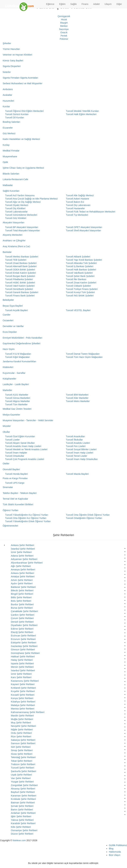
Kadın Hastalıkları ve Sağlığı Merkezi (21, 139)
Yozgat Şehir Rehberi (22, 782)
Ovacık (64, 32)
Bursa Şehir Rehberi (22, 608)
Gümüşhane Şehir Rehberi (25, 653)
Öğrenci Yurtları (11, 510)
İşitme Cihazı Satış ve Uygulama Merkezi (23, 168)
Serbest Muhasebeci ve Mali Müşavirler (23, 83)
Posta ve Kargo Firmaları (15, 478)
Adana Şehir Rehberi (22, 556)
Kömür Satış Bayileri (13, 61)
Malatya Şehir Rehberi (23, 705)
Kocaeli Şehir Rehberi (23, 695)
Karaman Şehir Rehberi (24, 796)
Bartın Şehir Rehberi (22, 809)
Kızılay (6, 145)
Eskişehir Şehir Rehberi (24, 642)
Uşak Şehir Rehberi (21, 775)
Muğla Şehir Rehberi (22, 719)
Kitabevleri (8, 367)
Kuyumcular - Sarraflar (14, 373)
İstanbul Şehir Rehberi (23, 549)
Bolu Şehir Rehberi (21, 601)
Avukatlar (7, 95)
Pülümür (64, 39)
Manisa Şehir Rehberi (23, 709)
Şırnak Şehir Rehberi (22, 806)
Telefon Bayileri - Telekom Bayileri (20, 493)
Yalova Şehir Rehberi (22, 820)
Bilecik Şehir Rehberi (22, 590)
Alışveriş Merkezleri (13, 235)
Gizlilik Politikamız (118, 845)
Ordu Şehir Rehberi (21, 733)
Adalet (97, 4)
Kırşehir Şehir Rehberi (23, 691)
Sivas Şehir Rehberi (22, 754)
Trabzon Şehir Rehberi (23, 764)
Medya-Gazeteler (11, 415)
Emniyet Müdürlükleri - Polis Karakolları (23, 338)
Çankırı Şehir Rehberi (23, 615)
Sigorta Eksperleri (12, 66)
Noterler (7, 72)
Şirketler (7, 43)
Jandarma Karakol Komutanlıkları (20, 361)
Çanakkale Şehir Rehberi (24, 611)
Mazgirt (64, 23)
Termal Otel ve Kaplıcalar (15, 499)
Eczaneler (8, 128)
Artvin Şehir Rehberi (22, 580)
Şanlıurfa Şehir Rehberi (24, 771)
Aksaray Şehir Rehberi (23, 789)
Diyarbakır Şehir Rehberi (24, 625)
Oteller (6, 464)
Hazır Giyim (9, 349)
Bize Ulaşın (115, 855)
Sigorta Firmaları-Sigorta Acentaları (21, 78)
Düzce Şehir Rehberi (22, 834)
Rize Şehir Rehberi (21, 736)
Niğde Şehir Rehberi (22, 729)
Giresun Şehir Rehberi (23, 649)
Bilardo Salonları (11, 174)
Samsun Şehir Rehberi (23, 743)
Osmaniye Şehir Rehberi (24, 830)
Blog (111, 849)
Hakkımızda (115, 852)
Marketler (7, 390)
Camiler (7, 315)
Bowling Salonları (12, 122)
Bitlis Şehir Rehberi (21, 597)
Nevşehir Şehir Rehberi (23, 726)
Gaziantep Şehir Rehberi (24, 646)
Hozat (64, 19)
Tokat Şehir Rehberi (22, 761)
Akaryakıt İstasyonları (14, 223)
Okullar (6, 432)
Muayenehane (10, 156)
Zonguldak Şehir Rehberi (24, 785)
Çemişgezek (64, 16)
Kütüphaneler (9, 379)
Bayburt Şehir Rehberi (23, 792)
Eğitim (62, 4)
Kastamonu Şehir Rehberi (25, 681)
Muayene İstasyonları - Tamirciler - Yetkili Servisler (28, 420)
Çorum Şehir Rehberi (22, 618)
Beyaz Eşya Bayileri (13, 306)
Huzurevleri (9, 101)
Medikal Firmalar (11, 151)
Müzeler (7, 426)
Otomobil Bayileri (11, 469)
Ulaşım (108, 4)
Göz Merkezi (9, 133)
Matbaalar (8, 185)
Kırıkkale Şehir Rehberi (23, 799)
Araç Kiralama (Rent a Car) (16, 246)
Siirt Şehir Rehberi (21, 747)
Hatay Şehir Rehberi (22, 660)
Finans (85, 4)
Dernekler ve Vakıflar (13, 326)
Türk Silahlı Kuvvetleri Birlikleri (18, 504)
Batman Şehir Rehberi (23, 803)
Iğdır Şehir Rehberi (21, 816)
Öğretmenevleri (11, 526)
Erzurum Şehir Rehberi (23, 639)
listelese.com (19, 840)
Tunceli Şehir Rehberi (23, 768)
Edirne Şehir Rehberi (22, 629)
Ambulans (8, 89)
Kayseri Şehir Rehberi (23, 684)
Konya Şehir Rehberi (22, 698)
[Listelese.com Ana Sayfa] (20, 4)
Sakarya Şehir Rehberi (23, 740)
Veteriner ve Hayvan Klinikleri (18, 55)
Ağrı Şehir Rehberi (21, 566)
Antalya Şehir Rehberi (23, 576)
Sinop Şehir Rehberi (22, 750)
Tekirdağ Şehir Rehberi (23, 757)
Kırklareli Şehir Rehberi (23, 688)
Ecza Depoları (10, 332)
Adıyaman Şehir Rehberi (24, 559)
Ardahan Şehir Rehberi (23, 813)
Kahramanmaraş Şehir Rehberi (28, 712)
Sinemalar (8, 487)
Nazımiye (64, 29)
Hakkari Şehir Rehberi (23, 656)
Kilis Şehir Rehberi (21, 827)
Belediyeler (8, 300)
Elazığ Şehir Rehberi (22, 632)
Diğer (119, 4)
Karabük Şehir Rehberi (23, 823)
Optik (5, 162)
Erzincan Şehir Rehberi (23, 635)
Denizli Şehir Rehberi (22, 622)
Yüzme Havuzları (11, 49)
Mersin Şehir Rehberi (22, 667)
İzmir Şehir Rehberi (21, 552)
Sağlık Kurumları (11, 191)
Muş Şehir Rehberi (21, 722)
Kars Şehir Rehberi (21, 677)
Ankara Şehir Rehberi (22, 545)
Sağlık (74, 4)
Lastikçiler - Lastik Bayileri (16, 384)
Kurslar (6, 106)
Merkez (64, 26)
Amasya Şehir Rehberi (23, 569)
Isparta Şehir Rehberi (22, 663)
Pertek (64, 36)
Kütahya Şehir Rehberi (23, 702)
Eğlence (50, 4)
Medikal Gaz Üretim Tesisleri (17, 409)
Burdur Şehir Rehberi (22, 604)
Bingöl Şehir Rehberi (22, 594)
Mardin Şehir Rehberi (22, 716)
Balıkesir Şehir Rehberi (23, 587)
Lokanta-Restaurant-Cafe (15, 179)
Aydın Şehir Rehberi (22, 583)
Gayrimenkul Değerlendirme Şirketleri (22, 343)
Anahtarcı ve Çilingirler (14, 241)
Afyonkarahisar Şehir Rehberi (27, 563)
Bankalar (7, 252)
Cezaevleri (8, 320)
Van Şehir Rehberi (21, 778)
